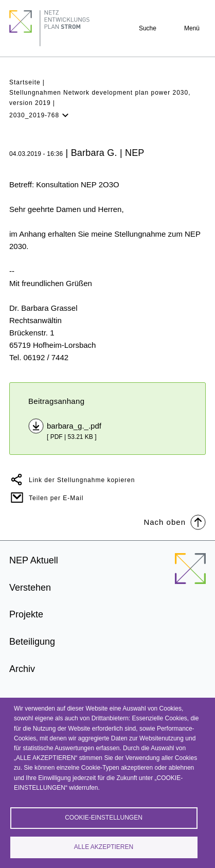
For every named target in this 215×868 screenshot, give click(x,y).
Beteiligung (32, 642)
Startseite (25, 82)
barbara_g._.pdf (74, 426)
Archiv (22, 669)
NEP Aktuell (34, 560)
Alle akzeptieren (104, 847)
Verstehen (30, 588)
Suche (148, 28)
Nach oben (175, 521)
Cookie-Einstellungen (104, 818)
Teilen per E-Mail (56, 498)
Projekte (26, 614)
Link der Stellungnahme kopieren (82, 480)
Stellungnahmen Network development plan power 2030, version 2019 (100, 98)
